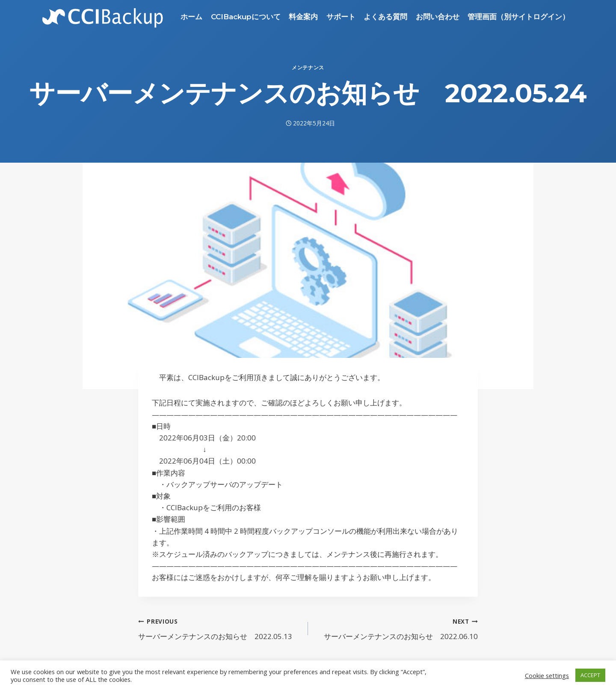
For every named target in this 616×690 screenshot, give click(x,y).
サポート (341, 17)
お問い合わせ (438, 17)
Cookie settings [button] (547, 675)
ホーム (191, 17)
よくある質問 (385, 17)
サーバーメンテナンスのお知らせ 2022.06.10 (397, 628)
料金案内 (303, 17)
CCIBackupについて (246, 17)
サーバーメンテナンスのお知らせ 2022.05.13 (219, 628)
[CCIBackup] (103, 17)
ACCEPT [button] (590, 675)
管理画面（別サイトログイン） (518, 17)
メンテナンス (308, 67)
